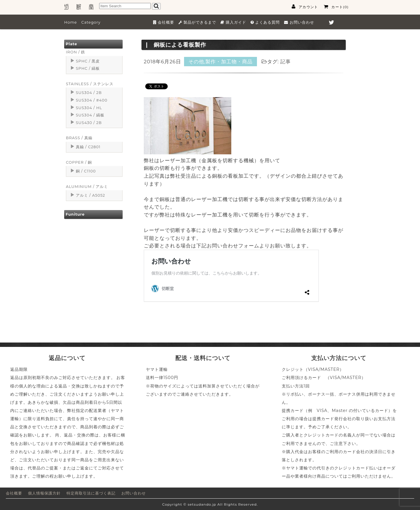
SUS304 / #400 (92, 100)
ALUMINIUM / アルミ (87, 187)
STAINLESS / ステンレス (90, 84)
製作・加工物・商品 (229, 62)
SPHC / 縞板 (88, 68)
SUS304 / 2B (89, 93)
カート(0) (336, 7)
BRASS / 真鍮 (79, 138)
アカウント (305, 7)
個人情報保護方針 (44, 493)
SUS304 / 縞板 (90, 115)
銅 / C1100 (86, 171)
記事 (286, 62)
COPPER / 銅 (79, 162)
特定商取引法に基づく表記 (91, 493)
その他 (196, 62)
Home (71, 22)
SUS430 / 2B (89, 123)
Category (91, 22)
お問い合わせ (134, 493)
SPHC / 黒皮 (88, 61)
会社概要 (14, 493)
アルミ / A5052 (90, 195)
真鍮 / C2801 (88, 147)
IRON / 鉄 (76, 52)
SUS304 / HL (89, 108)
